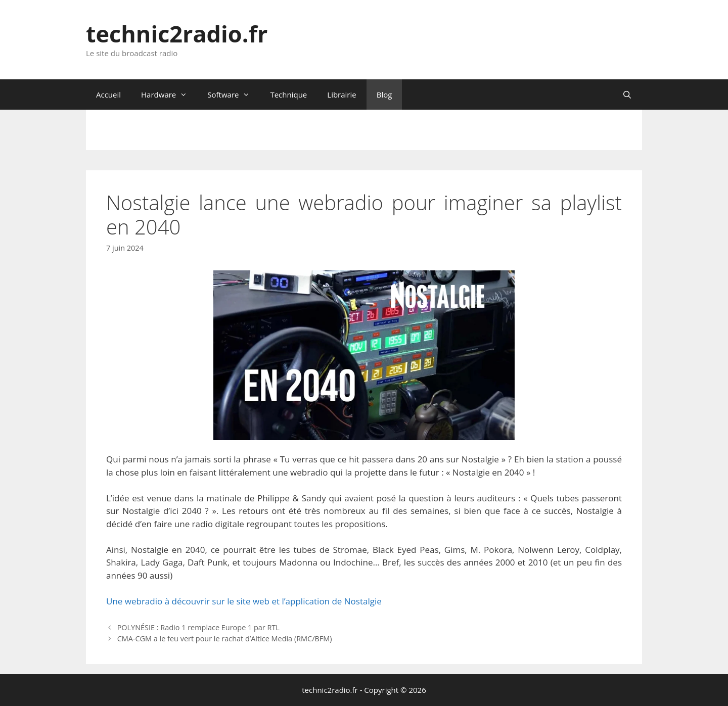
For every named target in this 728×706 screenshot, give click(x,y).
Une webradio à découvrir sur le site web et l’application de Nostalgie (244, 601)
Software (234, 95)
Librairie (342, 95)
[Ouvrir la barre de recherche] (627, 95)
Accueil (108, 95)
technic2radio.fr (177, 34)
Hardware (169, 95)
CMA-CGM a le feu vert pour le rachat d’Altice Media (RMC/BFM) (225, 639)
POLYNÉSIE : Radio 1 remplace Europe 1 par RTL (198, 627)
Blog (384, 95)
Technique (288, 95)
